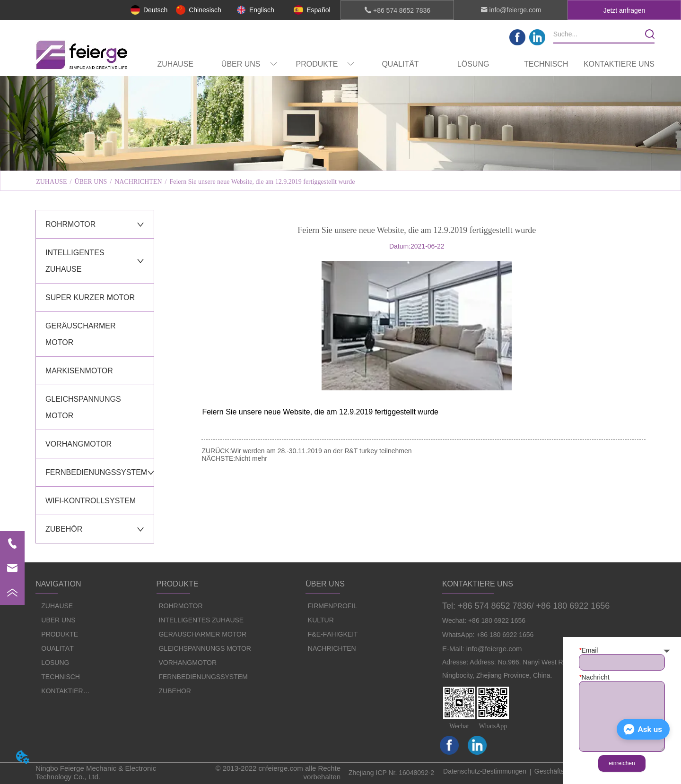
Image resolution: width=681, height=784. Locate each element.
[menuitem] (249, 64)
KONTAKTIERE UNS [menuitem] (619, 64)
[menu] (397, 64)
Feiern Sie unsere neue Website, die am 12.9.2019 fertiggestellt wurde (262, 182)
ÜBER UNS (91, 182)
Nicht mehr (251, 458)
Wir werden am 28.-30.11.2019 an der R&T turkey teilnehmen (322, 451)
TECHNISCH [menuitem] (546, 64)
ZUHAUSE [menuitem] (175, 64)
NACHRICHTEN (138, 182)
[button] (249, 65)
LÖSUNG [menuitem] (473, 64)
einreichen (622, 763)
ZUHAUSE (51, 182)
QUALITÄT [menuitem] (400, 64)
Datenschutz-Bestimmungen (485, 771)
